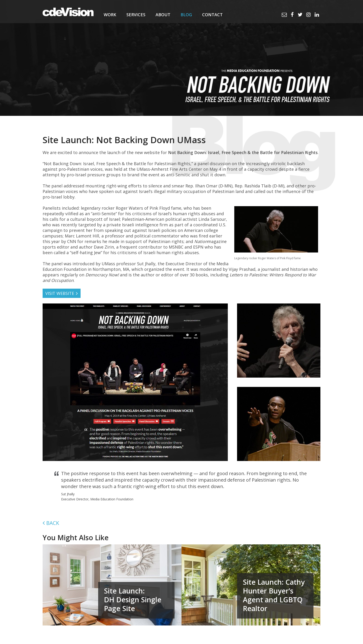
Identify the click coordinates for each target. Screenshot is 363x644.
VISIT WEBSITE (60, 293)
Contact (212, 15)
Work (110, 15)
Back (53, 523)
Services (136, 15)
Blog (186, 15)
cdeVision (68, 12)
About (163, 15)
